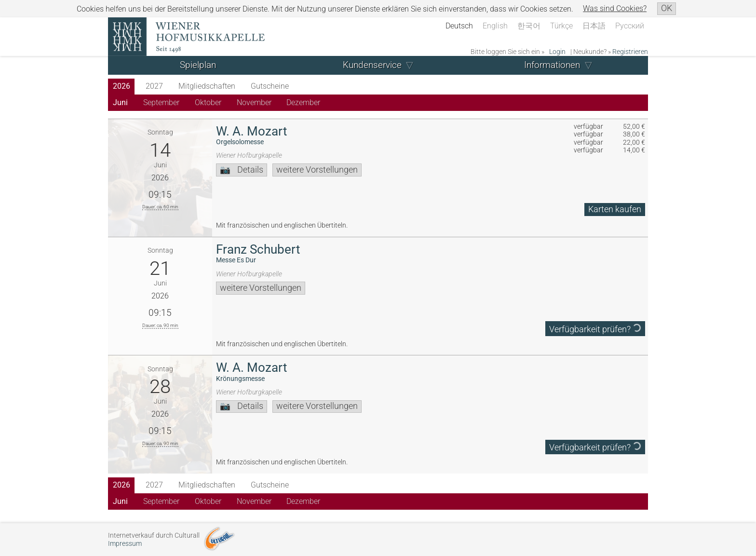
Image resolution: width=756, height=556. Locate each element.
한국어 (529, 26)
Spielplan (198, 65)
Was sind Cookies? (615, 8)
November (254, 102)
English (495, 26)
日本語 (594, 26)
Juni (120, 102)
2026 (121, 86)
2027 (154, 86)
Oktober (208, 102)
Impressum (125, 544)
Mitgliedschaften (207, 86)
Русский (630, 26)
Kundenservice (372, 65)
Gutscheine (270, 86)
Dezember (303, 102)
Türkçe (561, 26)
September (161, 102)
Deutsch (459, 26)
